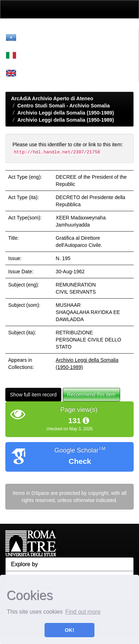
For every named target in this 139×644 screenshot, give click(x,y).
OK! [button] (69, 630)
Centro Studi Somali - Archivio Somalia (64, 106)
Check (80, 461)
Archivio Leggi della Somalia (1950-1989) (66, 113)
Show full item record (33, 395)
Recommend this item (91, 395)
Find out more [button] (83, 612)
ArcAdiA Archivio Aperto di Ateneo (52, 98)
